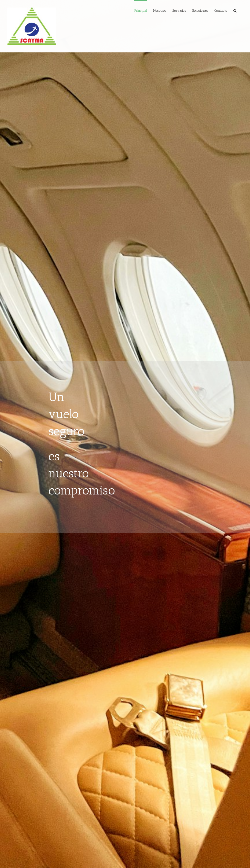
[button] (235, 10)
